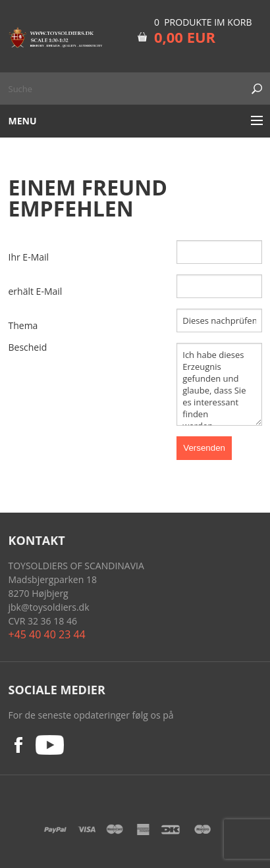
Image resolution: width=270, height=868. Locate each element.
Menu (23, 121)
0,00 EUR (185, 37)
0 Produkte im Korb (203, 22)
